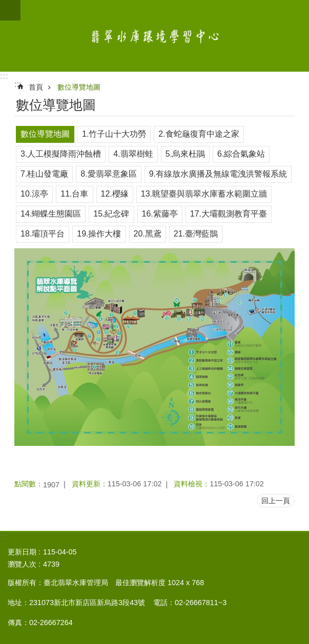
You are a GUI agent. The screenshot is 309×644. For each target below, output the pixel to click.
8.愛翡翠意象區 (108, 174)
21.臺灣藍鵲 (196, 234)
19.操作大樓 (99, 234)
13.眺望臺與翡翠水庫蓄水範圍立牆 (204, 194)
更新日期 (22, 552)
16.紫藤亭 (160, 214)
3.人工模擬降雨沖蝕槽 (61, 154)
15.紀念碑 (111, 214)
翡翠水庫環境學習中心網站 (154, 36)
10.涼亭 (34, 194)
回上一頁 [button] (276, 501)
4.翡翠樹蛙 (133, 154)
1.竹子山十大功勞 (114, 134)
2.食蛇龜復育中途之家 (199, 134)
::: (4, 76)
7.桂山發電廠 (44, 174)
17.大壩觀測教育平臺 (229, 214)
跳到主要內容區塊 (5, 5)
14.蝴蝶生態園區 (51, 214)
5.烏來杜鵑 (185, 154)
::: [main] (18, 84)
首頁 (36, 87)
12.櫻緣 (115, 194)
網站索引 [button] (10, 10)
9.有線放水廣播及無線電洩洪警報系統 (218, 174)
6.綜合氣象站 (241, 154)
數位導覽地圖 (79, 87)
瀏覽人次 (22, 564)
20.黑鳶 (148, 234)
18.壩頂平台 (43, 234)
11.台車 (74, 194)
